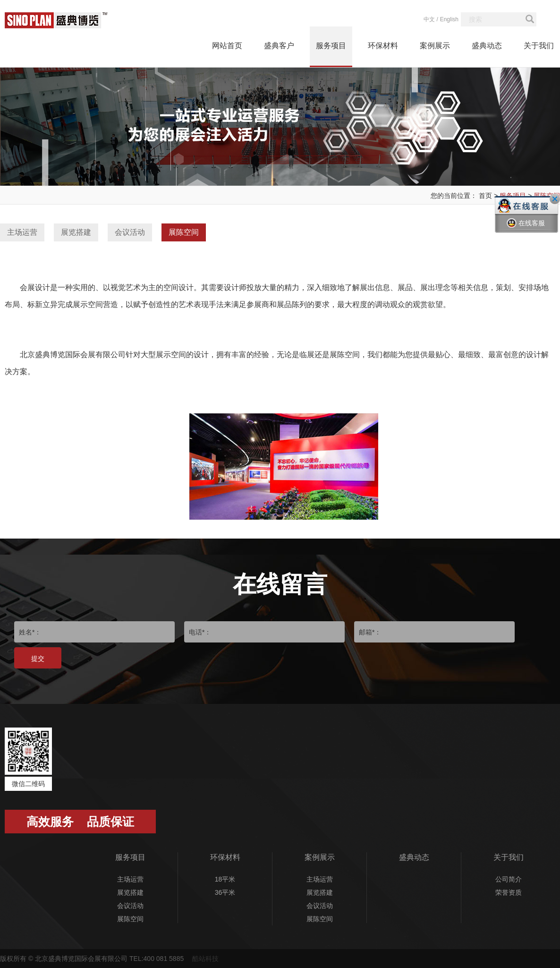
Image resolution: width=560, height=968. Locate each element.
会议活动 (130, 232)
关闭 (555, 199)
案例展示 (435, 46)
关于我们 (539, 46)
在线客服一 (526, 230)
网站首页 (227, 46)
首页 (485, 196)
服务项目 (331, 46)
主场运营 (22, 232)
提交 (38, 659)
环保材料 (383, 46)
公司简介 (509, 879)
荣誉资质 (509, 892)
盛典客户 (279, 46)
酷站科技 (205, 959)
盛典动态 (487, 46)
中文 (429, 19)
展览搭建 (76, 232)
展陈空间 (184, 232)
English (449, 19)
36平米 (225, 892)
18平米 (225, 879)
